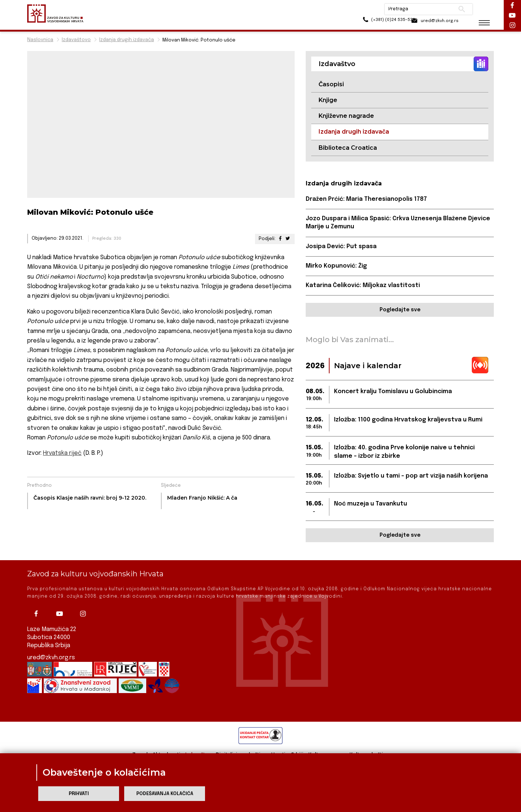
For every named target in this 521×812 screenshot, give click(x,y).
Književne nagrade (346, 116)
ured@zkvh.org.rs (51, 658)
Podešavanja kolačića (165, 794)
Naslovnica (40, 40)
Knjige (328, 100)
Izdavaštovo (76, 40)
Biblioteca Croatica (348, 148)
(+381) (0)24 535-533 (371, 22)
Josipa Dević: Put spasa (342, 247)
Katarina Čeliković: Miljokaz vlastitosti (363, 286)
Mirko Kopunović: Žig (336, 266)
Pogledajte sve (400, 311)
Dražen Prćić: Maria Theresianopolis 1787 (367, 200)
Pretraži (455, 9)
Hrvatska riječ (62, 453)
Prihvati (79, 794)
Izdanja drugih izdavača (127, 40)
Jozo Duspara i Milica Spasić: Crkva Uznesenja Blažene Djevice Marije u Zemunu (399, 223)
